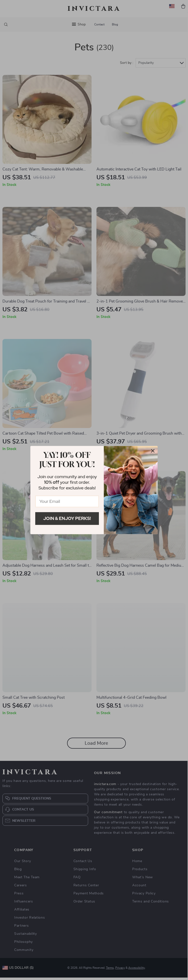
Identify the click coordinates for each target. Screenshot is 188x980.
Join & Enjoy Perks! (67, 518)
